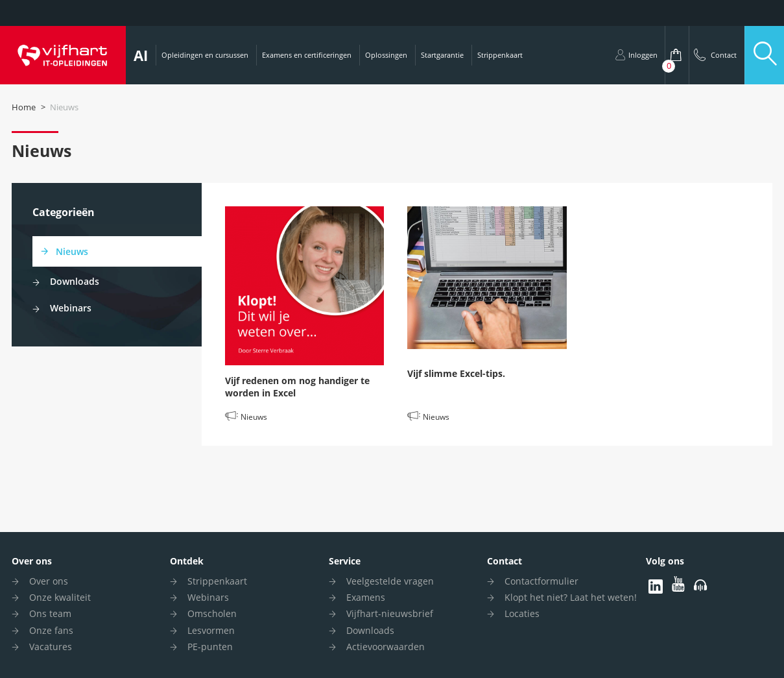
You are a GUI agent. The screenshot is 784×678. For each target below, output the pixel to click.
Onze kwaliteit (60, 597)
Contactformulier (541, 581)
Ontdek (187, 561)
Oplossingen (386, 55)
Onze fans (51, 630)
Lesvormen (211, 630)
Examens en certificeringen (307, 55)
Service (345, 561)
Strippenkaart (500, 55)
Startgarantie (442, 55)
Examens (366, 597)
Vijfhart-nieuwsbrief (390, 613)
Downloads (75, 281)
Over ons (32, 561)
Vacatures (51, 647)
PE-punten (210, 647)
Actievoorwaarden (386, 647)
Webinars (71, 308)
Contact (505, 561)
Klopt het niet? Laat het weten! (571, 597)
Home (24, 107)
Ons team (50, 613)
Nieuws (72, 251)
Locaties (522, 613)
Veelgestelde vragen (390, 581)
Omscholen (212, 613)
